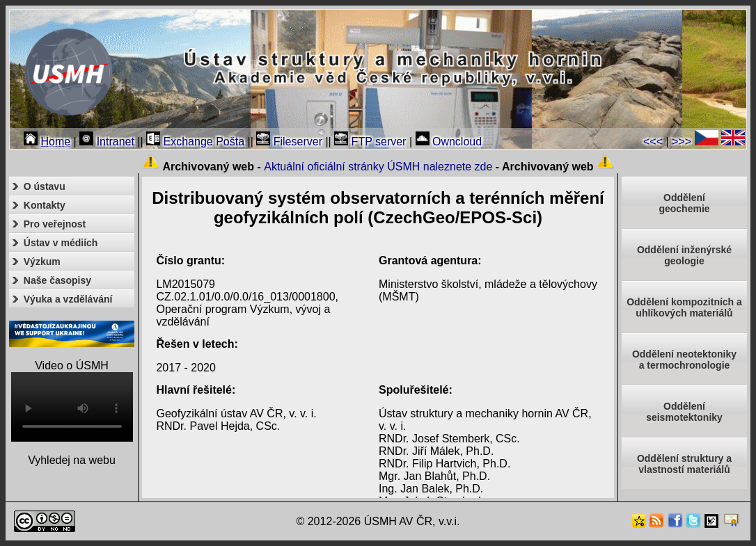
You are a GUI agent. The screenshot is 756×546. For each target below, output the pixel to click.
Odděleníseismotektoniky (684, 412)
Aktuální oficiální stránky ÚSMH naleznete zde (378, 167)
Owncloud (449, 142)
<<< (653, 142)
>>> (682, 142)
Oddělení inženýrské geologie (684, 255)
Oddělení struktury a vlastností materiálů (684, 464)
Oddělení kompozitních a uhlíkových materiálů (684, 307)
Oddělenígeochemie (684, 203)
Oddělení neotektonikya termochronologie (684, 360)
